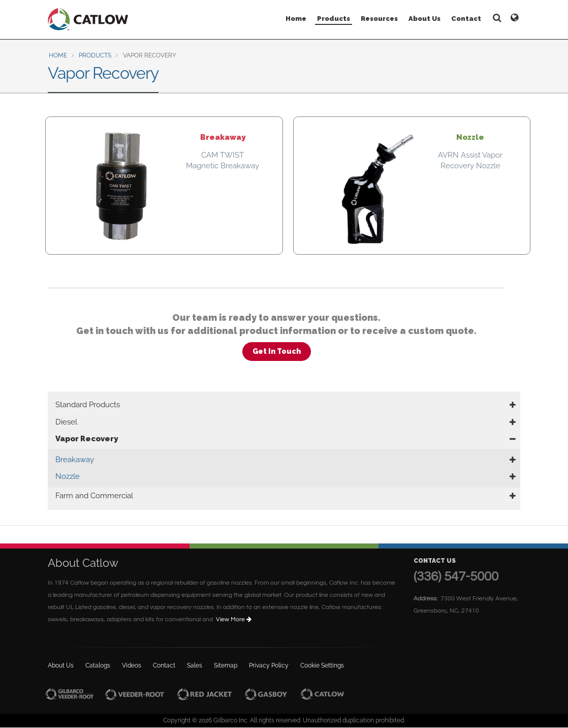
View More (234, 619)
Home (296, 19)
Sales (195, 665)
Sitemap (226, 665)
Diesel (66, 422)
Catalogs (98, 665)
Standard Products (88, 405)
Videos (132, 665)
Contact (466, 19)
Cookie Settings (322, 665)
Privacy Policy (269, 665)
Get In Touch (277, 351)
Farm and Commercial (94, 496)
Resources (379, 19)
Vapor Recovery (87, 439)
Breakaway (75, 460)
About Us (424, 19)
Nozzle (68, 476)
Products (334, 19)
